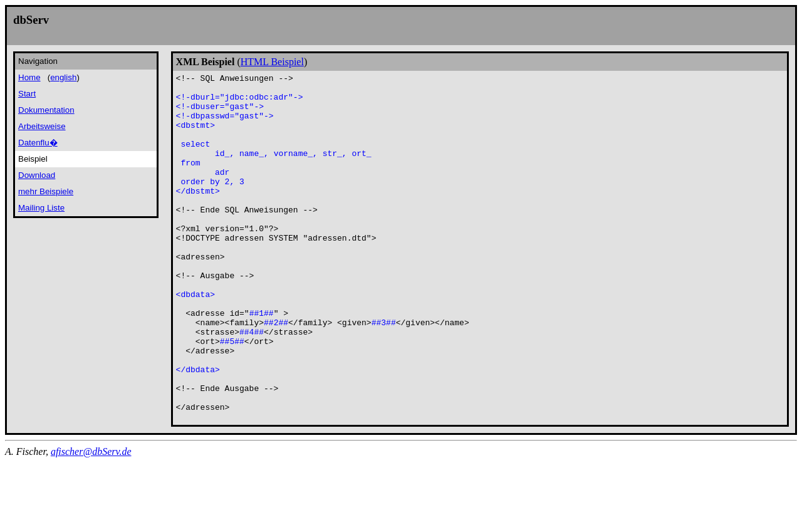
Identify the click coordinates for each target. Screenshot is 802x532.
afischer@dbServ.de (91, 521)
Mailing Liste (41, 208)
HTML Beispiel (272, 62)
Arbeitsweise (42, 126)
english (63, 77)
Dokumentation (46, 110)
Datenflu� (38, 143)
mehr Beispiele (46, 191)
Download (37, 175)
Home (29, 77)
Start (27, 94)
